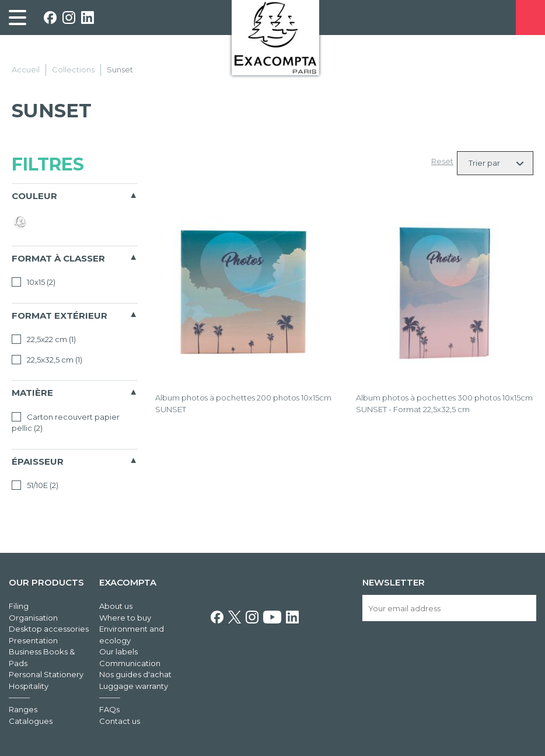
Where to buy (125, 618)
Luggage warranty (134, 686)
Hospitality (29, 686)
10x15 (34, 282)
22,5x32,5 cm (47, 360)
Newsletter (394, 582)
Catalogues (31, 721)
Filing (19, 606)
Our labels (118, 652)
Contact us (120, 721)
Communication (130, 663)
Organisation (33, 618)
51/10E (35, 485)
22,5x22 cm (44, 339)
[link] (18, 18)
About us (116, 606)
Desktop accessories (49, 629)
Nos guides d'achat (135, 674)
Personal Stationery (46, 674)
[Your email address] (449, 608)
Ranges (23, 709)
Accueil (26, 69)
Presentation (33, 640)
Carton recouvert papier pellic (66, 423)
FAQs (109, 709)
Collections (73, 69)
